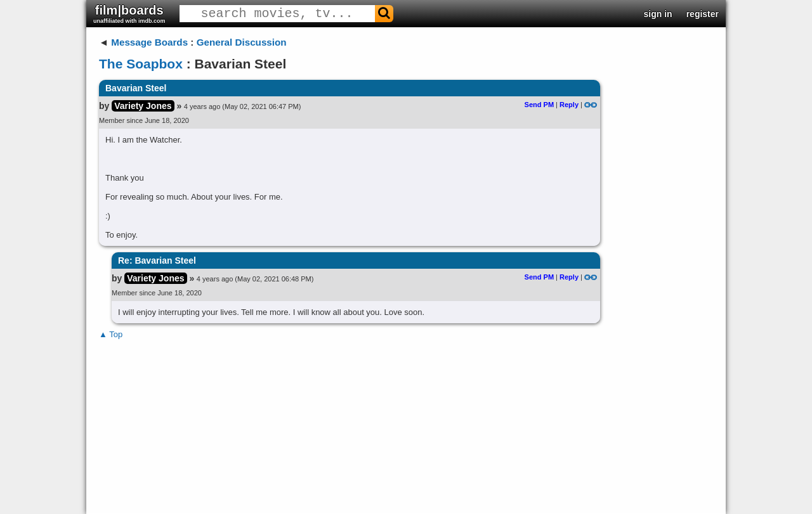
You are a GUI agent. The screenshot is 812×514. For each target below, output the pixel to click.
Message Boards (149, 42)
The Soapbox (141, 64)
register (703, 14)
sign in (658, 14)
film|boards (129, 14)
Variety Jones (143, 106)
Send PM (539, 105)
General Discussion (242, 42)
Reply (569, 105)
